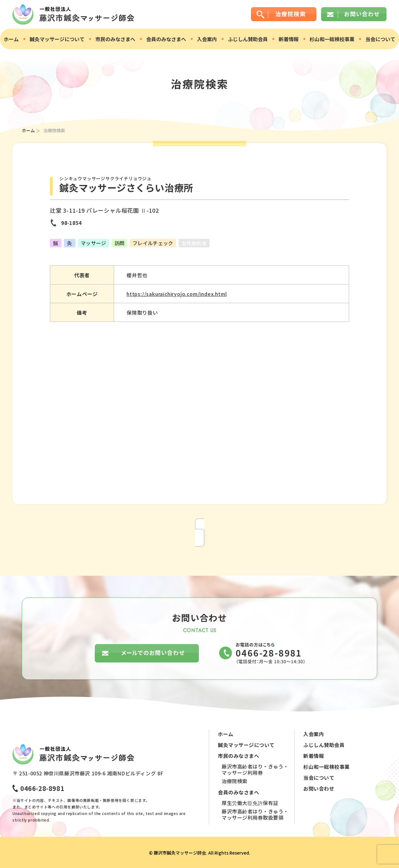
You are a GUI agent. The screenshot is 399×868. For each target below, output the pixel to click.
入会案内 (207, 39)
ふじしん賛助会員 (248, 39)
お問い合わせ (319, 788)
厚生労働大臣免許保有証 (250, 803)
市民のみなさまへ (115, 39)
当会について (380, 39)
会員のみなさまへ (166, 39)
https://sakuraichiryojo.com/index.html (177, 294)
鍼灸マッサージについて (57, 39)
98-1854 (71, 223)
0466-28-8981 (42, 788)
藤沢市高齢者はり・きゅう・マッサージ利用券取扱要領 (255, 814)
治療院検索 (235, 781)
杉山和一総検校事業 (332, 39)
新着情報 (289, 39)
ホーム (11, 39)
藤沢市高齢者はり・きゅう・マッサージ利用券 (255, 769)
